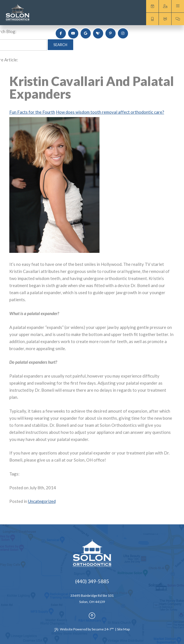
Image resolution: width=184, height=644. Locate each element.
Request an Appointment (152, 6)
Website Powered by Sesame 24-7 (84, 629)
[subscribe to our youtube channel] (73, 33)
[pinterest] (111, 33)
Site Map (123, 629)
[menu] (178, 6)
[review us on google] (86, 33)
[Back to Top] (92, 616)
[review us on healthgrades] (98, 33)
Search (60, 45)
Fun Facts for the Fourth (32, 112)
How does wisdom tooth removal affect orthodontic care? (110, 112)
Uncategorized (42, 501)
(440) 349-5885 (92, 581)
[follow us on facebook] (61, 33)
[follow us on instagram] (123, 33)
